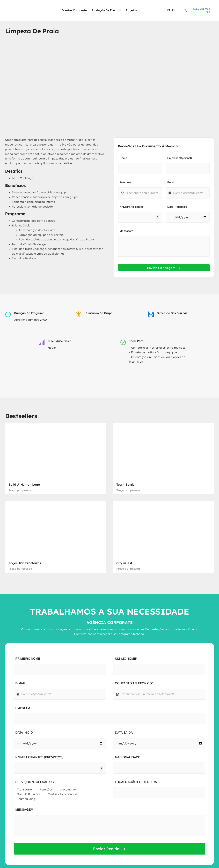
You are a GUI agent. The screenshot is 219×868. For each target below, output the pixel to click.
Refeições (46, 789)
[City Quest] (163, 537)
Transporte (24, 789)
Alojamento (68, 789)
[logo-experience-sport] (24, 7)
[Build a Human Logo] (56, 459)
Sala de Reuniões (29, 794)
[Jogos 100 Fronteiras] (56, 537)
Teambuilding (26, 799)
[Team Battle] (163, 459)
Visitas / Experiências (63, 794)
